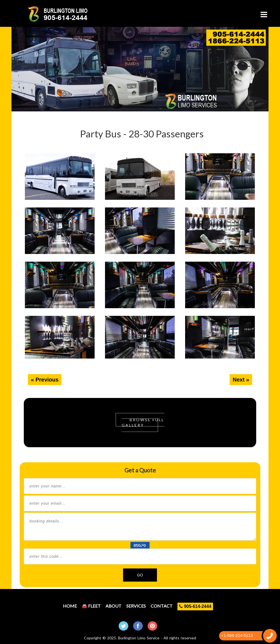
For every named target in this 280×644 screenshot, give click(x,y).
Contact (162, 606)
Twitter (123, 626)
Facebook (138, 626)
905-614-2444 (195, 606)
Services (136, 606)
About (113, 606)
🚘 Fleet (91, 606)
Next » (241, 380)
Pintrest (152, 626)
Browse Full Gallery (143, 422)
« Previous (45, 380)
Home (70, 606)
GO (140, 575)
